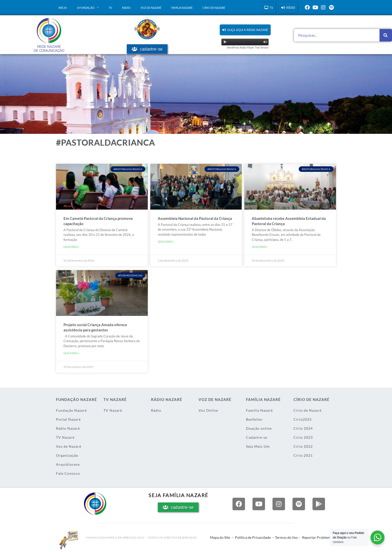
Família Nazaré (182, 8)
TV (110, 8)
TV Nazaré (65, 437)
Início (63, 8)
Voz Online (208, 410)
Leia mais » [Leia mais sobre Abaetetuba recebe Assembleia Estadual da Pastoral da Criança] (260, 247)
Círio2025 (303, 419)
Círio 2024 (303, 428)
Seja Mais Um (258, 446)
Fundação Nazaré (71, 410)
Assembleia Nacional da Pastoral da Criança (195, 218)
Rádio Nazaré (68, 428)
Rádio (126, 8)
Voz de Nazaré (151, 8)
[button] (245, 30)
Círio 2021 (303, 455)
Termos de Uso (286, 537)
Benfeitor (254, 419)
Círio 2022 (303, 446)
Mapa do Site (220, 537)
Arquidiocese (68, 464)
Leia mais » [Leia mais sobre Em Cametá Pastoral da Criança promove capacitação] (71, 247)
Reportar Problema (317, 537)
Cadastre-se (257, 437)
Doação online (259, 428)
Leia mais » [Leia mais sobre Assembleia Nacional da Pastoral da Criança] (166, 241)
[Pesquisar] (386, 35)
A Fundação (88, 8)
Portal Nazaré (68, 419)
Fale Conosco (68, 473)
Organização (67, 455)
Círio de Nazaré (214, 8)
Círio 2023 (303, 437)
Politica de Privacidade (253, 537)
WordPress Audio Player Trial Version (248, 48)
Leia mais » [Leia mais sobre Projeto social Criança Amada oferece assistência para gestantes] (71, 353)
